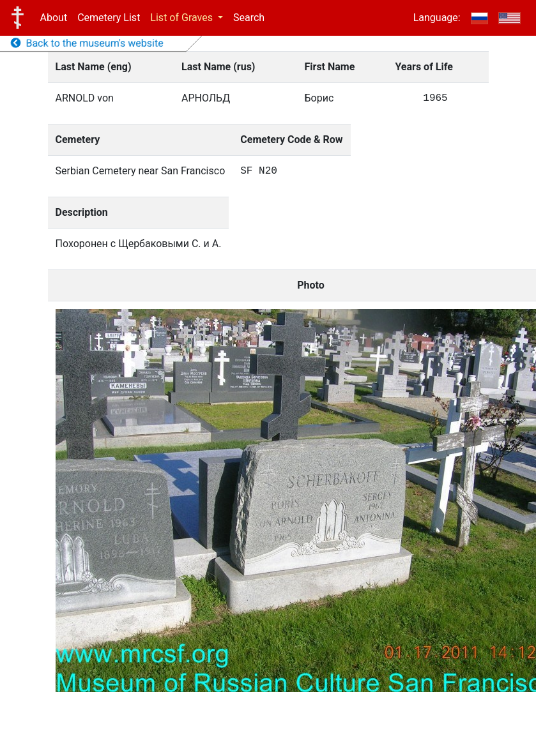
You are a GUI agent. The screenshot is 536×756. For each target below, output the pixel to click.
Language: (437, 18)
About (54, 18)
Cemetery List (109, 18)
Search (249, 18)
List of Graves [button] (183, 18)
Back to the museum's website (87, 43)
